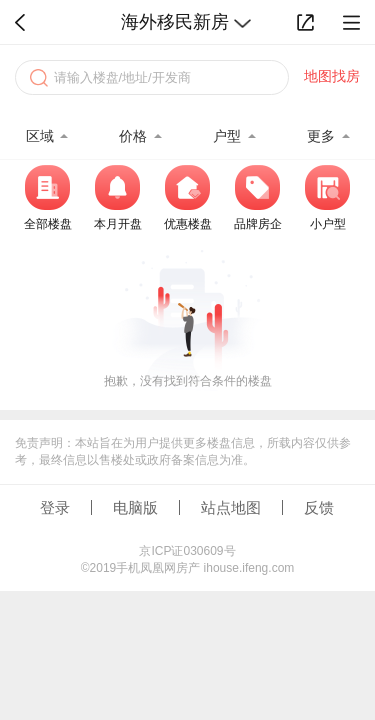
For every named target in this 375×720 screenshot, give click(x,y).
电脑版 (135, 507)
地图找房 (332, 76)
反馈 (319, 507)
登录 (55, 507)
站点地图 (231, 507)
